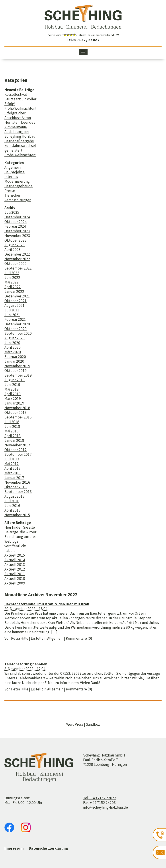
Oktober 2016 (16, 487)
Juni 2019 (12, 385)
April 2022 (13, 287)
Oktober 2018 (16, 412)
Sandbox (93, 724)
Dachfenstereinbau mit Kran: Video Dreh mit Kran (47, 604)
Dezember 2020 (17, 324)
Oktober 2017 (16, 450)
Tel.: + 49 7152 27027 (100, 798)
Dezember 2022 (17, 254)
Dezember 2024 (17, 217)
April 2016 (13, 510)
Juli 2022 (12, 273)
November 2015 (17, 515)
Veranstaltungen (18, 200)
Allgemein (13, 167)
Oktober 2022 (16, 264)
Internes (11, 177)
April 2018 (13, 436)
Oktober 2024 (16, 222)
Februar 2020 (15, 357)
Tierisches (13, 195)
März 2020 (13, 352)
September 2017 (18, 454)
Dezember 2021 (17, 296)
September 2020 (18, 333)
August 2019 (15, 380)
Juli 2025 (12, 212)
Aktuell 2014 (15, 560)
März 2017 (13, 473)
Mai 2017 (12, 464)
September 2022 (18, 268)
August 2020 (15, 338)
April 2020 (13, 347)
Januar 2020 (14, 361)
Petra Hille (20, 638)
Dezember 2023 (17, 231)
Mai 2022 (12, 282)
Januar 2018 (14, 440)
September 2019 (18, 375)
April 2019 (13, 394)
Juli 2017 (12, 459)
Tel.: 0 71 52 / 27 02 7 (83, 40)
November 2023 (17, 236)
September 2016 (18, 492)
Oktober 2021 (16, 301)
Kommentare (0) (79, 638)
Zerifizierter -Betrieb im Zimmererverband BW (83, 35)
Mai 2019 (12, 389)
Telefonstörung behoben (26, 664)
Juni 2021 (12, 315)
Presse (10, 191)
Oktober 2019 (16, 371)
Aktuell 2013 (15, 565)
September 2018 (18, 417)
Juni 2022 (12, 278)
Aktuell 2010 (15, 579)
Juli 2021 (12, 310)
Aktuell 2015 (15, 555)
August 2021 (15, 305)
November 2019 (17, 366)
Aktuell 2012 (15, 569)
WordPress (75, 724)
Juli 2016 (12, 501)
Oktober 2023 (16, 240)
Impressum (14, 848)
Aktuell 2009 (15, 583)
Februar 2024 (15, 226)
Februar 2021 (15, 319)
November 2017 (17, 445)
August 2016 (15, 496)
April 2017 (13, 468)
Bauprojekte (15, 172)
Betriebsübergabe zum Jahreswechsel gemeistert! (20, 146)
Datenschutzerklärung (48, 848)
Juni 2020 (12, 343)
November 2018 (17, 408)
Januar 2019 (14, 403)
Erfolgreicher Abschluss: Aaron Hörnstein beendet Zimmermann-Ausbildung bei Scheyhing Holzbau (20, 125)
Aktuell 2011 (15, 574)
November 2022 (17, 259)
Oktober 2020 (16, 329)
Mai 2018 (12, 431)
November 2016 (17, 482)
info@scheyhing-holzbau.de (105, 807)
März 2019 (13, 399)
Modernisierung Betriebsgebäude (19, 184)
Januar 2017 (14, 478)
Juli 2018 (12, 422)
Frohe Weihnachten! (20, 108)
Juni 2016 (12, 506)
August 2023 (15, 245)
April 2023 (13, 250)
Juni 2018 (12, 426)
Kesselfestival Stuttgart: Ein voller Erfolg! (20, 99)
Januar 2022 (14, 291)
